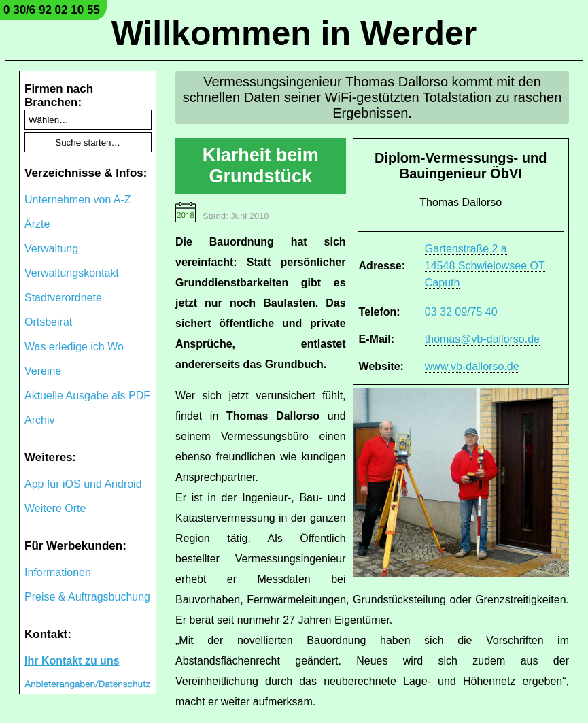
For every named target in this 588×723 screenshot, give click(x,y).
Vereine (43, 371)
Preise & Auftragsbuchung (87, 597)
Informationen (58, 572)
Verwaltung (51, 249)
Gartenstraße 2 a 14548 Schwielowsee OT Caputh (485, 266)
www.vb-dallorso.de (472, 366)
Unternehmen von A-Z (78, 200)
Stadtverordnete (63, 298)
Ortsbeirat (48, 322)
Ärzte (37, 224)
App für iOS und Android (83, 484)
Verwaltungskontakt (72, 273)
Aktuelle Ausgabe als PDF (87, 396)
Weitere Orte (55, 508)
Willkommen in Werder (294, 33)
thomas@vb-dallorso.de (482, 339)
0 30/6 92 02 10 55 (52, 10)
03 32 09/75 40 (461, 312)
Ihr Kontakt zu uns (72, 661)
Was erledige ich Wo (74, 347)
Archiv (39, 420)
